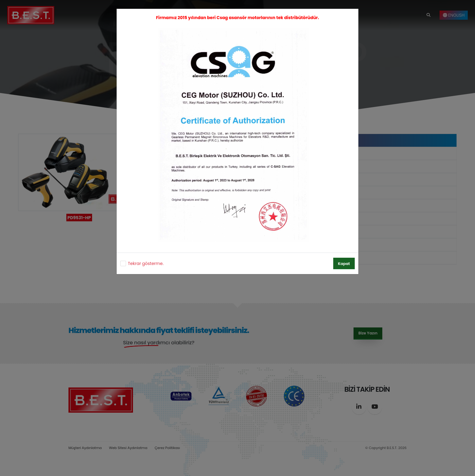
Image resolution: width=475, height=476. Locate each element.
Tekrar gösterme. (146, 263)
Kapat (344, 264)
